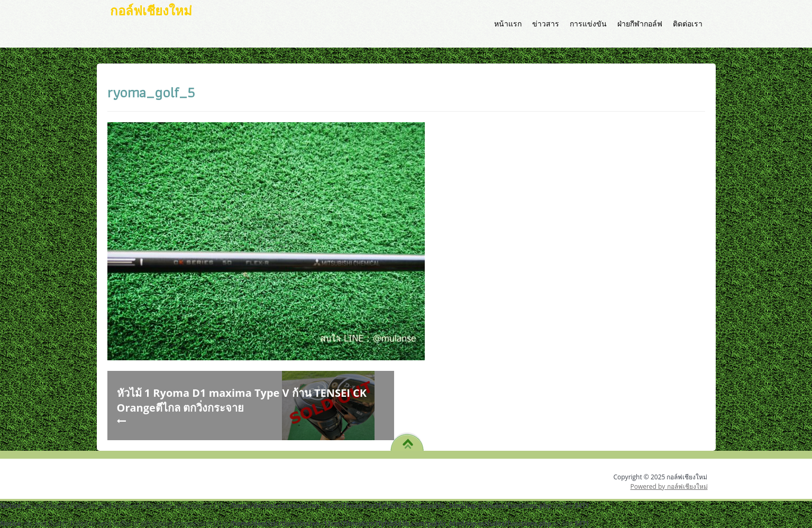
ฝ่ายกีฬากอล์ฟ (640, 24)
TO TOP (408, 440)
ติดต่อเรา (688, 24)
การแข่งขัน (588, 24)
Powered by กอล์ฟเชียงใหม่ (669, 486)
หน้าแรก (508, 24)
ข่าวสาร (546, 24)
